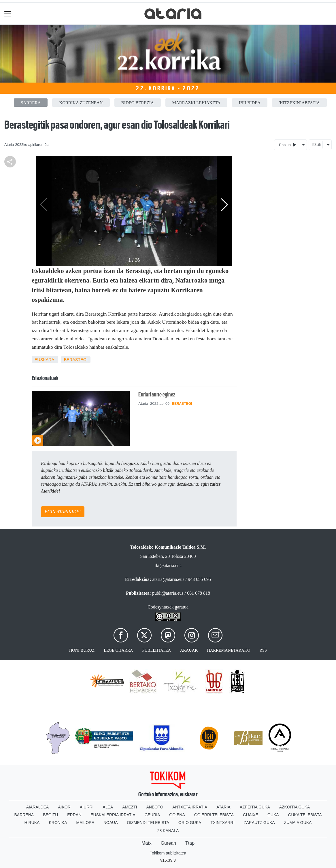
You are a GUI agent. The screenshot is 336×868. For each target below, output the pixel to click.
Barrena (24, 815)
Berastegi (76, 360)
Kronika (58, 823)
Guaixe (251, 815)
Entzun (287, 145)
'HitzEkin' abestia (299, 103)
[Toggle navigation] (8, 14)
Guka (273, 815)
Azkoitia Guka (295, 807)
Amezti (130, 807)
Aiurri (87, 807)
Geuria (152, 815)
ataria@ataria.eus (168, 579)
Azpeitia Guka (255, 807)
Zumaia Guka (298, 823)
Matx (147, 843)
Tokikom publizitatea (168, 853)
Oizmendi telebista (148, 823)
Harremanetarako (229, 650)
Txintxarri (222, 823)
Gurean (168, 843)
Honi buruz (82, 650)
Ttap (190, 843)
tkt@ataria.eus (168, 565)
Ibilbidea (250, 103)
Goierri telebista (214, 815)
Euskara (44, 360)
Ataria (223, 807)
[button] (224, 205)
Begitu (50, 815)
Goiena (177, 815)
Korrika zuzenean (81, 103)
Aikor (64, 807)
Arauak (189, 650)
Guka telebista (305, 815)
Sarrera (31, 103)
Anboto (155, 807)
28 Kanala (168, 831)
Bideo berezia (138, 103)
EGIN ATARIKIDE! (63, 512)
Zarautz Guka (259, 823)
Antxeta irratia (190, 807)
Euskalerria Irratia (113, 815)
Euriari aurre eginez (157, 394)
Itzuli (316, 144)
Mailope (85, 823)
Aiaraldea (38, 807)
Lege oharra (118, 650)
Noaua (111, 823)
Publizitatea (156, 650)
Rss (263, 650)
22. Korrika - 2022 (168, 88)
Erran (74, 815)
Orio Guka (190, 823)
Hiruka (32, 823)
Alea (108, 807)
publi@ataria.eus (168, 593)
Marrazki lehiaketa (197, 103)
